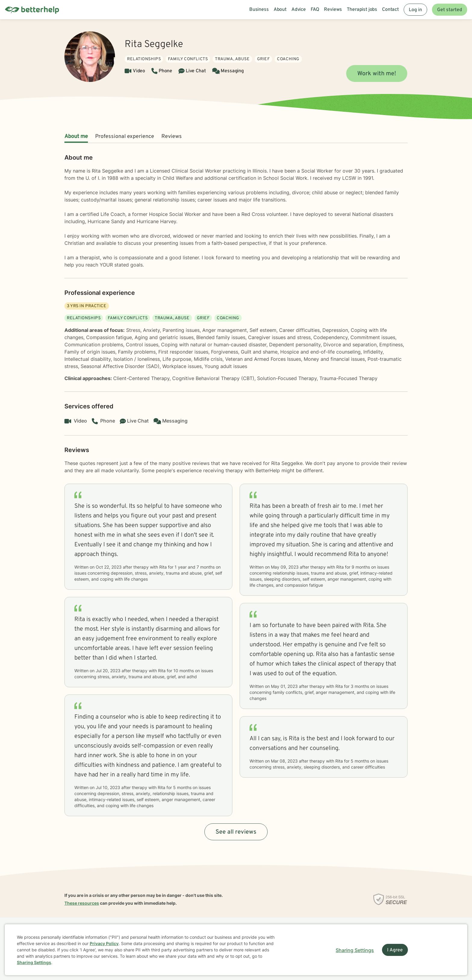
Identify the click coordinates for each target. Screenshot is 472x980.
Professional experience (125, 137)
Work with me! (377, 74)
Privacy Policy (104, 943)
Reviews (172, 137)
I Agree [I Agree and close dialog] (395, 950)
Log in (415, 10)
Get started (450, 10)
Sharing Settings (34, 962)
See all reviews (236, 832)
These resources (82, 903)
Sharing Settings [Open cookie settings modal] (355, 950)
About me (76, 137)
